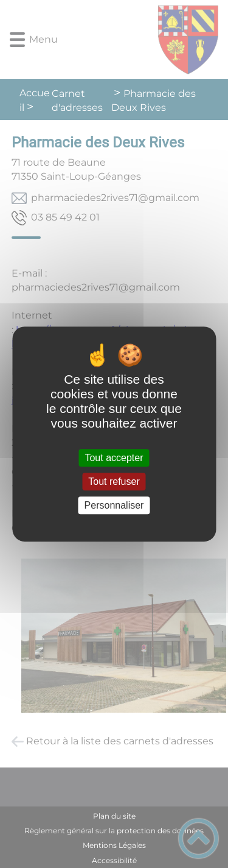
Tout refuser (114, 482)
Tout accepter (114, 458)
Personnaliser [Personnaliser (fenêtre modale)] (114, 505)
